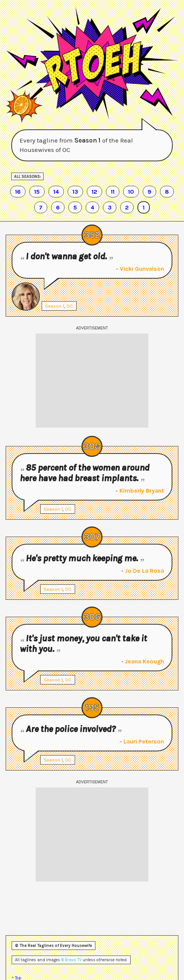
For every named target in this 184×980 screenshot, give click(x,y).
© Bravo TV (71, 960)
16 (18, 192)
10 (131, 192)
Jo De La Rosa (145, 571)
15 (37, 192)
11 (113, 192)
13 (75, 192)
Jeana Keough (145, 661)
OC (70, 306)
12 (94, 192)
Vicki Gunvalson (142, 269)
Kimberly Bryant (142, 491)
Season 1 (55, 306)
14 (56, 192)
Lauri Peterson (144, 741)
